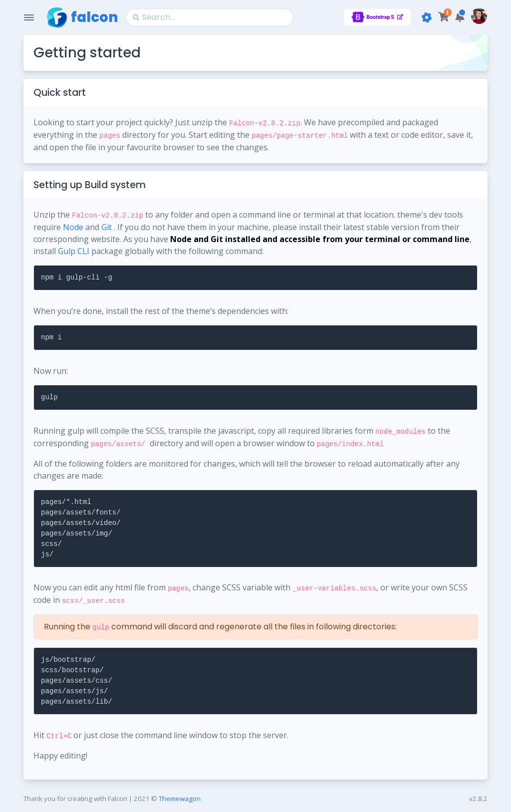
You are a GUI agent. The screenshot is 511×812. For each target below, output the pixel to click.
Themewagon (180, 799)
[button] (460, 17)
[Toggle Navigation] (29, 17)
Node (73, 227)
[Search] (210, 17)
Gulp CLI (74, 251)
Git (107, 227)
